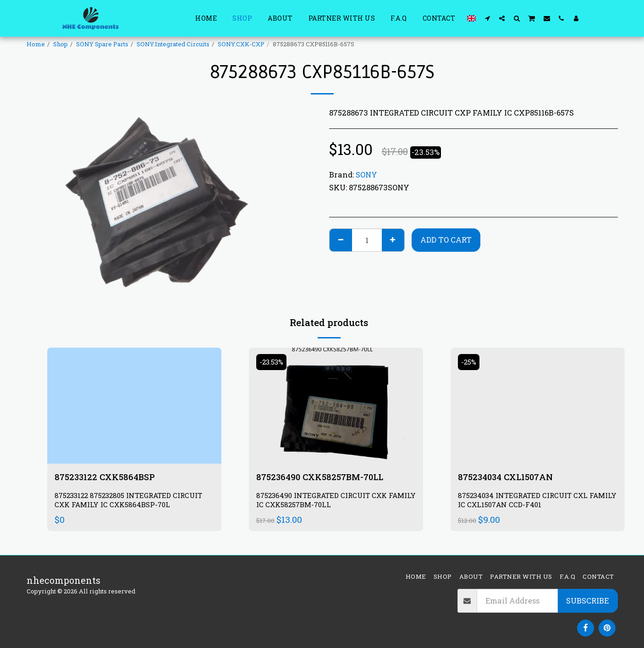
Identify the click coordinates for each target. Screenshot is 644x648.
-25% (470, 362)
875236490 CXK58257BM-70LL (323, 477)
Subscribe (587, 601)
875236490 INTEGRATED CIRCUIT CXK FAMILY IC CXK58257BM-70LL (325, 501)
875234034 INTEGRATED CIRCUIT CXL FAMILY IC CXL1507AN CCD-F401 (526, 501)
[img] (134, 406)
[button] (487, 18)
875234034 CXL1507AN (509, 477)
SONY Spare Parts (102, 44)
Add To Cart (446, 240)
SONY (366, 174)
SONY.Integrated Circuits (173, 44)
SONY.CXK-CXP (241, 44)
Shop (61, 44)
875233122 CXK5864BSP (107, 477)
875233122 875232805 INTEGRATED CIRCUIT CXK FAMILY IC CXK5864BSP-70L (133, 501)
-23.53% (273, 362)
